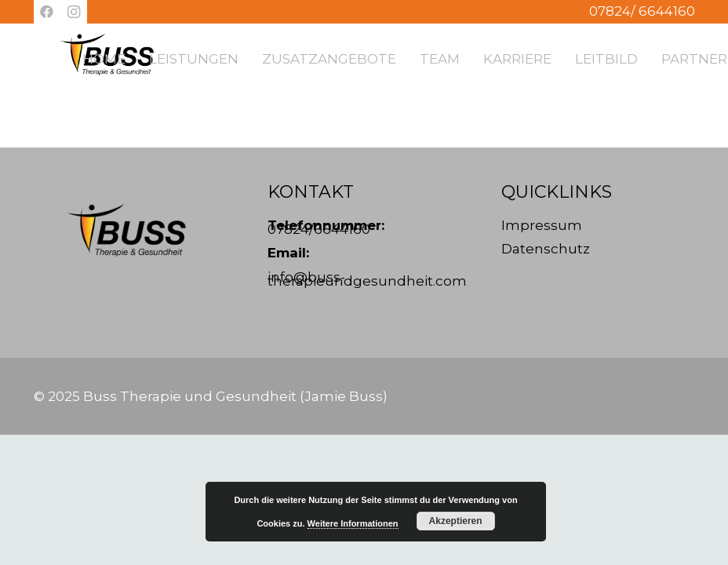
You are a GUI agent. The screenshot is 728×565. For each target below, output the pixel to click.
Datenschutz (546, 249)
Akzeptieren (456, 521)
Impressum (542, 225)
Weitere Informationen (353, 523)
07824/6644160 (319, 229)
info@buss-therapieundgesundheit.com (367, 279)
